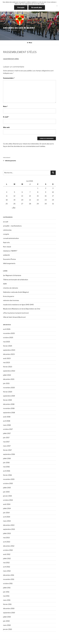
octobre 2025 (8, 338)
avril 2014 (7, 517)
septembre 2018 (9, 413)
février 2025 (8, 346)
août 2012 (7, 554)
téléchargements (9, 263)
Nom (5, 106)
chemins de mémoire (11, 288)
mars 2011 (7, 600)
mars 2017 (7, 446)
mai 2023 (7, 363)
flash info (6, 243)
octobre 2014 (8, 500)
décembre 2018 (9, 404)
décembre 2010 (9, 608)
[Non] (57, 6)
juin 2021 (6, 383)
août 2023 (7, 358)
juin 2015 (6, 492)
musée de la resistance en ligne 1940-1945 (18, 305)
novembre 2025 (9, 333)
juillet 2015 (7, 488)
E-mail (6, 117)
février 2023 (8, 367)
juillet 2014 (7, 508)
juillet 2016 (7, 458)
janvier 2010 (7, 629)
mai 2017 (6, 442)
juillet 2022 (7, 375)
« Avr (14, 208)
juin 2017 (6, 438)
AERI (5, 284)
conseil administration (11, 238)
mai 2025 (7, 342)
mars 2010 (7, 625)
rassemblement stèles (11, 59)
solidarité (6, 255)
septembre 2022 (9, 371)
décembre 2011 (9, 575)
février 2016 (7, 475)
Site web (6, 127)
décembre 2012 (9, 546)
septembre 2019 (9, 396)
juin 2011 (6, 592)
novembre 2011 (9, 579)
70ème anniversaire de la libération (16, 280)
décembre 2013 (9, 525)
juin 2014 (6, 513)
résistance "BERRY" (10, 251)
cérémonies (7, 230)
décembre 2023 (9, 354)
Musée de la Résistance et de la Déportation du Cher (22, 309)
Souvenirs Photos (9, 259)
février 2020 (8, 392)
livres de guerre (9, 296)
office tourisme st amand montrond (16, 313)
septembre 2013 (9, 529)
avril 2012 (7, 567)
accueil (6, 222)
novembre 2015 (9, 479)
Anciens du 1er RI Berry (19, 28)
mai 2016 (6, 467)
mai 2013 (6, 538)
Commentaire (9, 78)
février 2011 (7, 604)
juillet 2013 (7, 533)
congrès (6, 234)
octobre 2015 (8, 483)
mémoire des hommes (11, 300)
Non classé (7, 247)
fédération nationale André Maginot (16, 292)
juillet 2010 (7, 617)
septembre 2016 (9, 454)
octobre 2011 (8, 583)
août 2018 (7, 417)
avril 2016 (7, 471)
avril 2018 (7, 421)
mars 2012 (7, 571)
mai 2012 (6, 563)
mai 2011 (6, 596)
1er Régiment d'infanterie (12, 275)
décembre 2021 (9, 379)
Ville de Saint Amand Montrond (14, 317)
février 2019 (7, 400)
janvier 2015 (7, 496)
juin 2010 (6, 621)
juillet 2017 (7, 433)
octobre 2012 (8, 550)
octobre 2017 (8, 429)
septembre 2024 (9, 350)
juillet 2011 (7, 588)
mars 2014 (7, 521)
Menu (30, 43)
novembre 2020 (9, 388)
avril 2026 (7, 329)
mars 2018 (7, 425)
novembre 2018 (9, 408)
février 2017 (7, 450)
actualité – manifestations (12, 226)
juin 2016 (6, 463)
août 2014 (7, 504)
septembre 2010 (9, 613)
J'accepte (21, 7)
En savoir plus (37, 7)
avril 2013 (7, 542)
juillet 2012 (7, 559)
